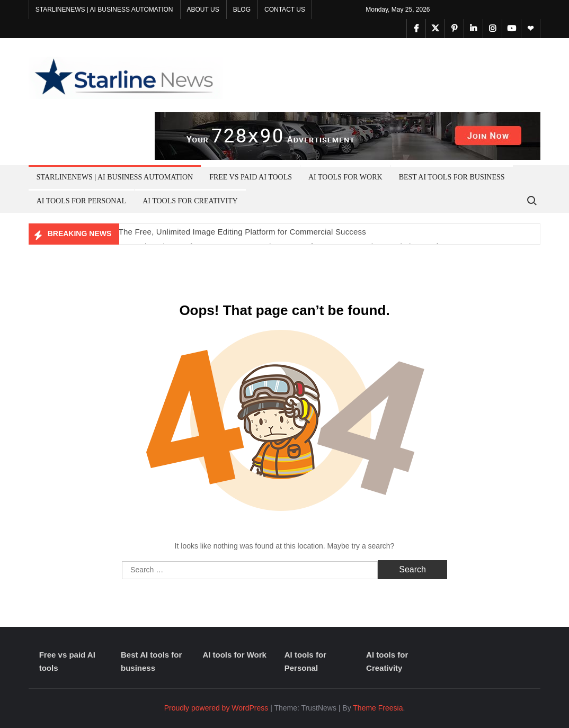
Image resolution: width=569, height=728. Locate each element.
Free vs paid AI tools (251, 177)
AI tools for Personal (81, 201)
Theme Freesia (378, 708)
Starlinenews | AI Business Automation (104, 10)
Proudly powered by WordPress (216, 708)
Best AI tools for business (452, 177)
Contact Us (285, 10)
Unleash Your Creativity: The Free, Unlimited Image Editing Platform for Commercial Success (198, 232)
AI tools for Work (345, 177)
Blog (242, 10)
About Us (203, 10)
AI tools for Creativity (190, 201)
